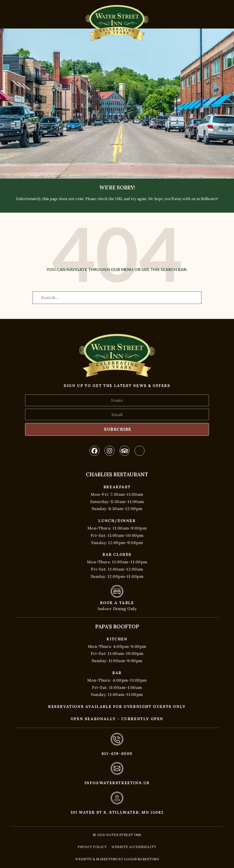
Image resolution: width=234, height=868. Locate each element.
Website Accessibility (134, 847)
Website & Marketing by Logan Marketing (117, 859)
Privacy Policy (92, 847)
